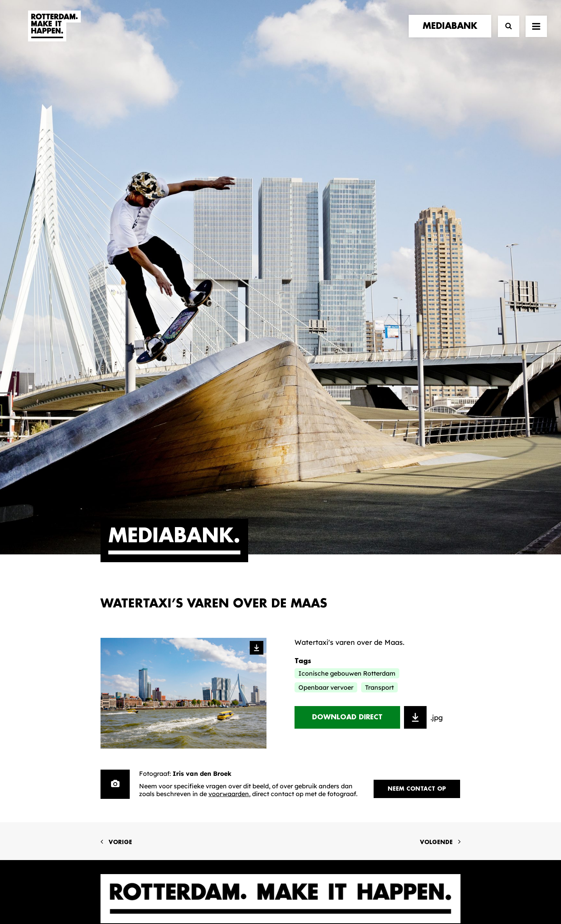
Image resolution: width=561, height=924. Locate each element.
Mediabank (313, 681)
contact (118, 695)
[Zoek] (505, 34)
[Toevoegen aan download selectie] (415, 425)
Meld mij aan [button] (421, 704)
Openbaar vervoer (326, 395)
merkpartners (128, 672)
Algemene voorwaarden (234, 892)
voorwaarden (229, 501)
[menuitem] (452, 34)
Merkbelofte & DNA (231, 699)
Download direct (347, 425)
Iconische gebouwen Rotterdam (347, 381)
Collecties (311, 693)
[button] (536, 34)
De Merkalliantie (226, 687)
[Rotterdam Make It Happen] (54, 34)
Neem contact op (417, 496)
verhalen (118, 664)
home (111, 656)
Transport (379, 395)
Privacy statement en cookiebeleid (314, 892)
